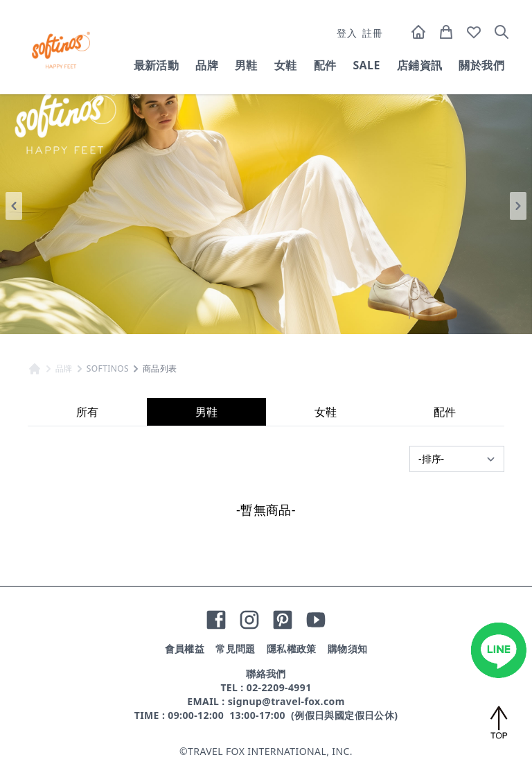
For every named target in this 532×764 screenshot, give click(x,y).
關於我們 (481, 65)
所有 (87, 412)
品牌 (207, 65)
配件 (325, 65)
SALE (366, 65)
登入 (347, 33)
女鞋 (286, 65)
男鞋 (246, 65)
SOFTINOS (108, 369)
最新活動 (157, 65)
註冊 (372, 33)
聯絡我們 (266, 674)
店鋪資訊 (420, 65)
